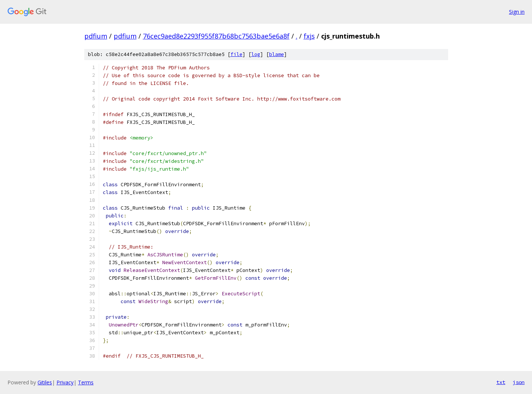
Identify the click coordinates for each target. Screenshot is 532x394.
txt (501, 382)
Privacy (65, 382)
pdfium (96, 36)
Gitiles (45, 382)
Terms (86, 382)
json (519, 382)
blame (277, 54)
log (256, 54)
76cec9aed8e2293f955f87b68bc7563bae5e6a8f (216, 36)
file (236, 54)
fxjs (309, 36)
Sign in (517, 12)
